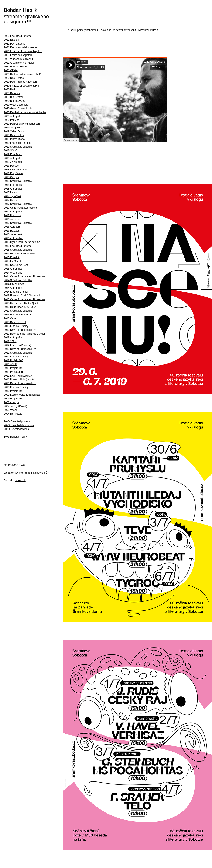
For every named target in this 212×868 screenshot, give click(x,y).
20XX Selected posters (17, 421)
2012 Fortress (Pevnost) (18, 345)
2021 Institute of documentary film (23, 51)
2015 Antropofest (13, 269)
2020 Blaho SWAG (14, 101)
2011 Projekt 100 (13, 368)
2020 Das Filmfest (14, 78)
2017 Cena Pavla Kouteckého (21, 208)
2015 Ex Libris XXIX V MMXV (20, 254)
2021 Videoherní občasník (19, 59)
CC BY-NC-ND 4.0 (14, 465)
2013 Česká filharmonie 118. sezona (25, 299)
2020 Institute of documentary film (23, 86)
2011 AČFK (10, 364)
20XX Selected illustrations (19, 425)
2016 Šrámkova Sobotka (18, 223)
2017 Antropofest (13, 212)
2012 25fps (10, 341)
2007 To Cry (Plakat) (15, 406)
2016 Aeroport (12, 227)
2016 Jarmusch (13, 219)
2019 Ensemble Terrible (17, 143)
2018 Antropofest (13, 189)
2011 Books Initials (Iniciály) (20, 380)
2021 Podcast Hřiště (15, 67)
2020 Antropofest (13, 116)
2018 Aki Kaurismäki (15, 170)
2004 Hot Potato (13, 414)
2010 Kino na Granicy (16, 387)
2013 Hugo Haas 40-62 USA (20, 307)
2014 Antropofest (13, 288)
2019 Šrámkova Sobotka (18, 147)
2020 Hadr (10, 89)
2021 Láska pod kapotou (18, 55)
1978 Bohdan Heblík (15, 437)
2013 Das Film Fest (15, 322)
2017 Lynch (10, 193)
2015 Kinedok (12, 257)
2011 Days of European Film (20, 383)
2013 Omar (10, 318)
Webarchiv (10, 473)
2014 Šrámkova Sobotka (18, 280)
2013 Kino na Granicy (16, 326)
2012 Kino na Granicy (16, 357)
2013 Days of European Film (20, 330)
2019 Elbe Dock (13, 154)
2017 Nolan (10, 200)
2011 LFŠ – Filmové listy (18, 376)
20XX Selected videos (16, 429)
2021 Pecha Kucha (15, 44)
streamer (14, 16)
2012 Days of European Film (20, 349)
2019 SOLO (11, 151)
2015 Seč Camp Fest (16, 265)
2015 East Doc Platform (17, 246)
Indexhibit (20, 480)
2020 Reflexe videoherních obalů (22, 74)
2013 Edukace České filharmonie (23, 296)
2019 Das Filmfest (14, 135)
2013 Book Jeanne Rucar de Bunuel (24, 334)
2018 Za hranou (13, 162)
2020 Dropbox (12, 93)
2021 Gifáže (11, 70)
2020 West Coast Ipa (16, 105)
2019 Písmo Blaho (14, 139)
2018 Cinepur (11, 177)
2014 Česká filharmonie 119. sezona (25, 276)
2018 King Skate (13, 173)
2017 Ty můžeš (12, 196)
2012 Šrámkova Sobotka (18, 353)
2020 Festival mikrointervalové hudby (25, 112)
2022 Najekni (11, 40)
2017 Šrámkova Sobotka (18, 204)
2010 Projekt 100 (13, 391)
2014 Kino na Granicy (16, 292)
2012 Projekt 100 (13, 360)
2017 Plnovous (12, 215)
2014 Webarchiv (13, 273)
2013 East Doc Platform (17, 315)
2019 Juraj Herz (13, 128)
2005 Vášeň (11, 410)
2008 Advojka (11, 402)
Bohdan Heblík (20, 10)
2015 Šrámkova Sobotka (18, 250)
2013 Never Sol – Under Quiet (21, 303)
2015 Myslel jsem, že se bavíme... (23, 242)
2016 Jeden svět (13, 234)
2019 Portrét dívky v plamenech (22, 124)
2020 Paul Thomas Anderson (20, 82)
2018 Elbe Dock (13, 185)
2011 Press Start (13, 372)
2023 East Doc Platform (17, 36)
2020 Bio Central (13, 97)
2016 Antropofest (13, 238)
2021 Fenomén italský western (21, 47)
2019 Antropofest (13, 158)
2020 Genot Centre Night (18, 109)
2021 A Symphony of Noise (19, 63)
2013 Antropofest (13, 338)
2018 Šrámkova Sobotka (18, 181)
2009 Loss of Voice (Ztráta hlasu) (23, 395)
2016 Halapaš (12, 231)
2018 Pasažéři (12, 166)
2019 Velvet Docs (14, 131)
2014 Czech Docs (14, 284)
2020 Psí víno (12, 120)
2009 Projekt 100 (13, 399)
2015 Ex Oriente (13, 261)
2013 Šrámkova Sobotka (18, 311)
